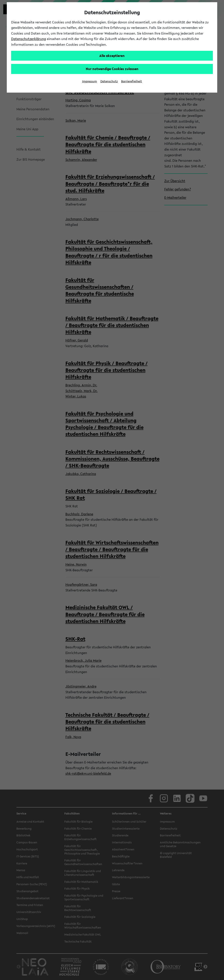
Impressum (89, 81)
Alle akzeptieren (112, 56)
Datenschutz (109, 81)
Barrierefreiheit (132, 81)
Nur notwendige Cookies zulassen (112, 69)
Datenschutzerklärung (29, 39)
